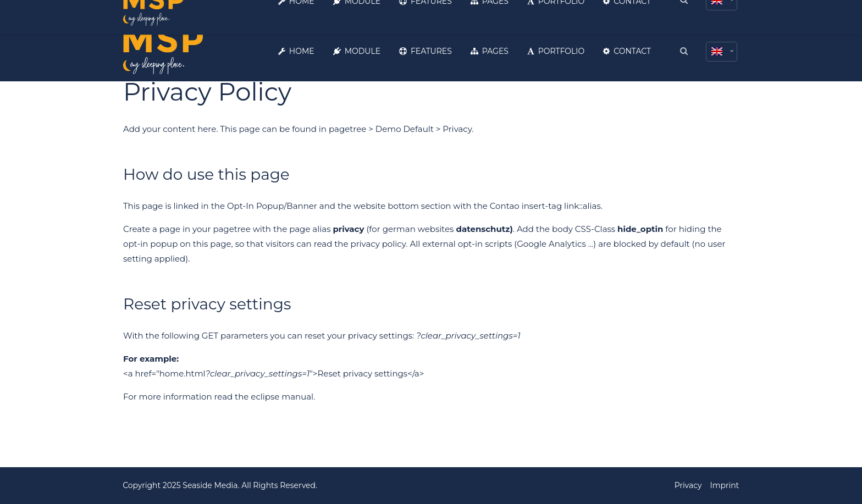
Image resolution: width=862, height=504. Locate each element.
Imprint (724, 485)
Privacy (688, 485)
